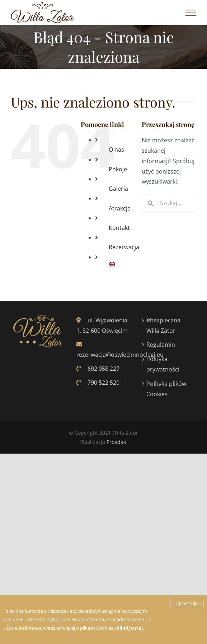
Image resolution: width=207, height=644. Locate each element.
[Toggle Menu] (191, 13)
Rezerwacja (124, 247)
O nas (116, 150)
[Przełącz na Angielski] (120, 264)
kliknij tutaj (129, 628)
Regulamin (161, 345)
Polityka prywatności (163, 364)
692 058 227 (98, 369)
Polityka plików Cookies (166, 389)
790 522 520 (98, 383)
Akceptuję (187, 603)
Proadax (116, 442)
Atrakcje (120, 208)
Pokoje (118, 169)
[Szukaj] (151, 203)
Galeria (118, 189)
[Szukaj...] (169, 203)
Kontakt (119, 228)
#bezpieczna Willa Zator (163, 325)
